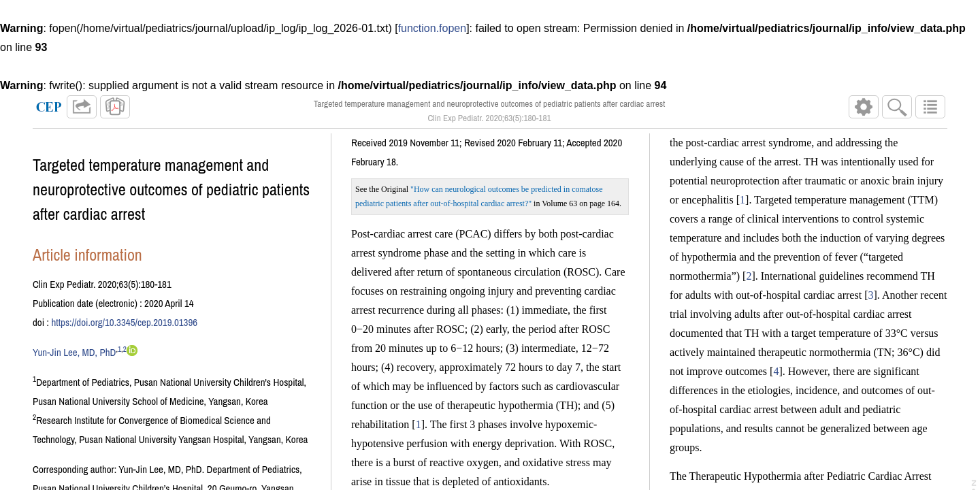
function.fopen (432, 28)
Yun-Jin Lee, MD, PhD (74, 358)
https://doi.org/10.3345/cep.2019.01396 (124, 328)
